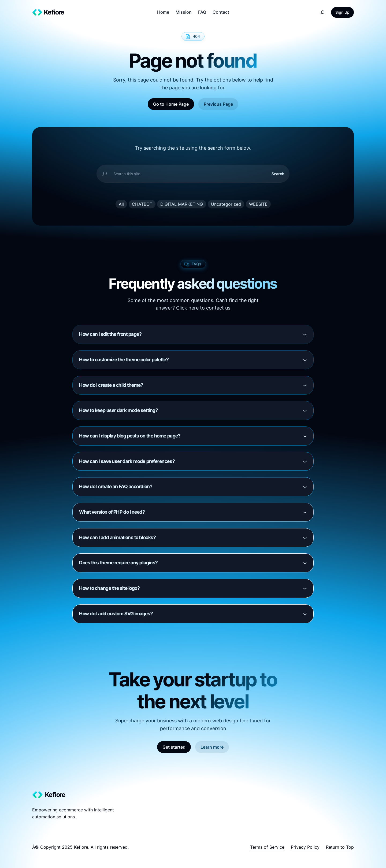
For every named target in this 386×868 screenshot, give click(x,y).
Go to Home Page (171, 104)
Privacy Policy (305, 847)
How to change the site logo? (109, 588)
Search (278, 174)
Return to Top (340, 847)
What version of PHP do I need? (112, 512)
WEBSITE (258, 204)
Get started (174, 747)
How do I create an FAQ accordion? (116, 486)
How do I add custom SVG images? (116, 614)
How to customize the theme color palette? (124, 360)
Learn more (212, 747)
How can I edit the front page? (110, 334)
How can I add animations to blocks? (117, 537)
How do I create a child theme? (111, 385)
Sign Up (342, 12)
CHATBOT (142, 204)
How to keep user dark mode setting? (118, 410)
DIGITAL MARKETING (182, 204)
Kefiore (54, 12)
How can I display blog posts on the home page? (130, 436)
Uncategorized (226, 204)
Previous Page (218, 104)
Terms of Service (267, 847)
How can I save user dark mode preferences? (127, 461)
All (121, 204)
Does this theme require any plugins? (118, 563)
